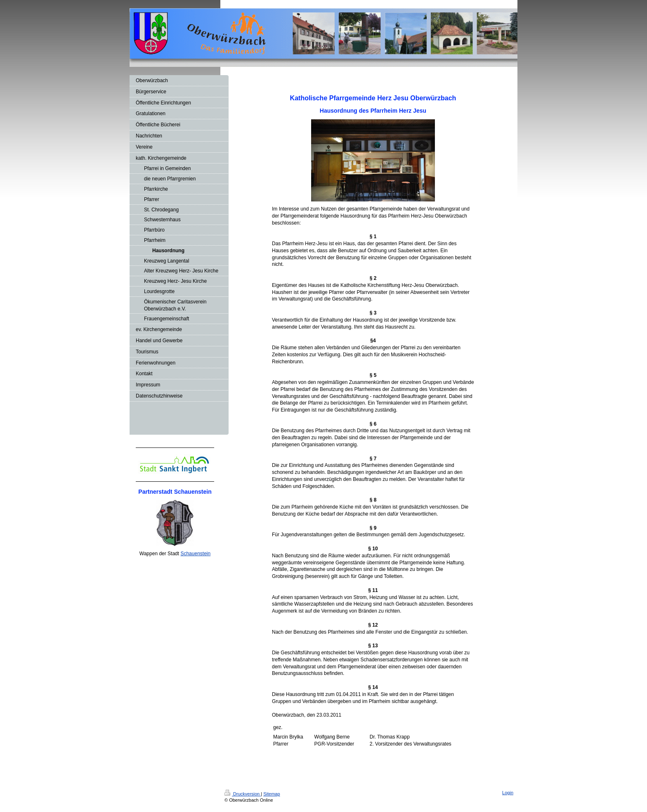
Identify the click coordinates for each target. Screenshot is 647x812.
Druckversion (243, 794)
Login (508, 793)
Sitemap (272, 794)
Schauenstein (195, 554)
